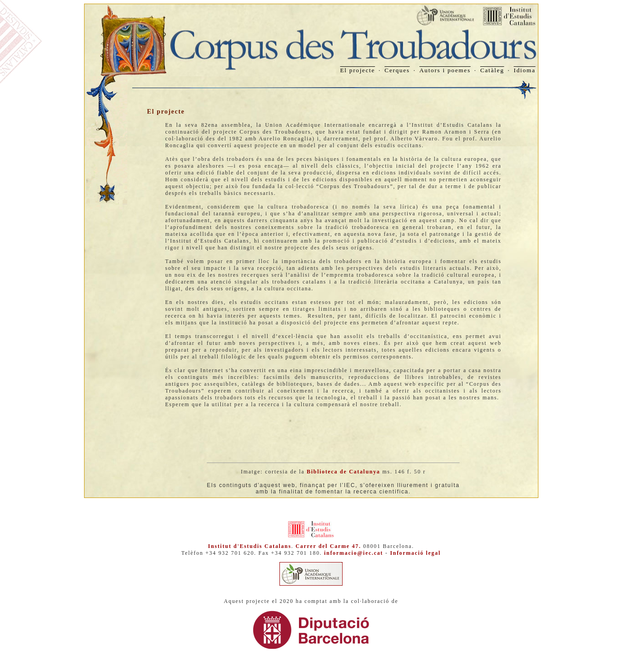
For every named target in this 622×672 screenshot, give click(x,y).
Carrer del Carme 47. (328, 546)
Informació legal (415, 553)
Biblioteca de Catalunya (343, 472)
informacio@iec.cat (353, 553)
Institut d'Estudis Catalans (250, 546)
